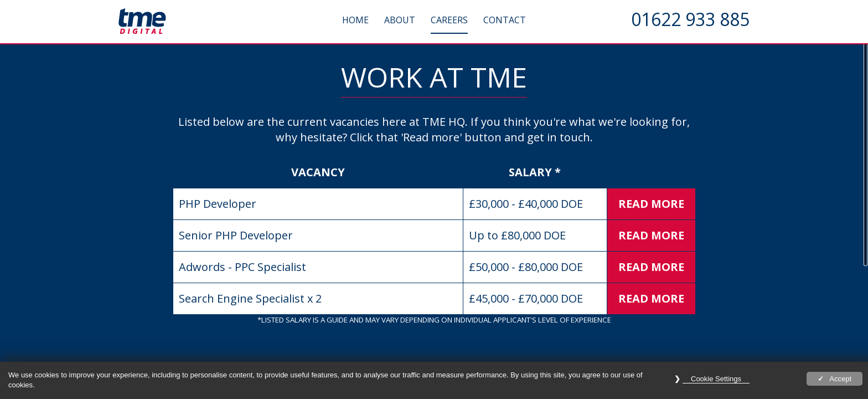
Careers (449, 20)
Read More (651, 204)
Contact (505, 20)
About (400, 20)
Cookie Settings (716, 379)
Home (355, 20)
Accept (840, 379)
